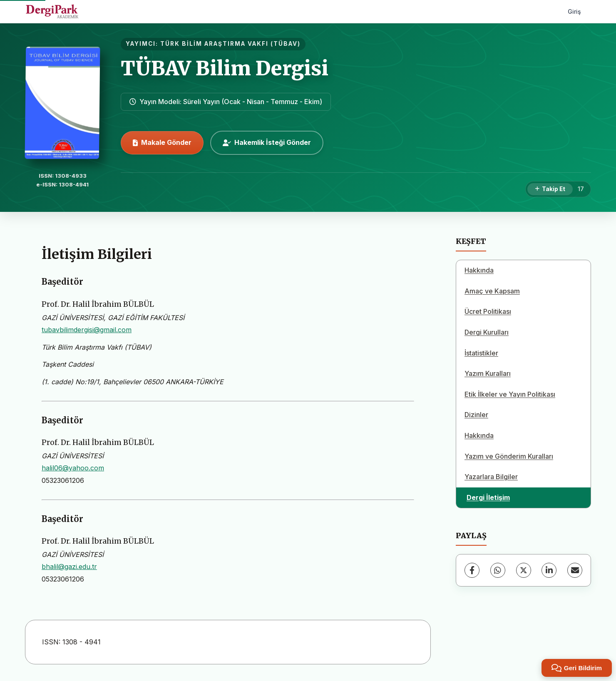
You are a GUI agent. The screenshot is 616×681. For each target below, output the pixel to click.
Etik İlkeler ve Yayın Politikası (510, 394)
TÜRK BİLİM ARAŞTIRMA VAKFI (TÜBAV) (230, 44)
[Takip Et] (550, 189)
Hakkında (479, 270)
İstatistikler (481, 353)
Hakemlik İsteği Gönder (267, 142)
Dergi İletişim (488, 497)
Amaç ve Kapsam (492, 291)
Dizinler (476, 415)
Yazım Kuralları (488, 373)
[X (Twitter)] (524, 570)
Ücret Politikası (488, 311)
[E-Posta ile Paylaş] (575, 570)
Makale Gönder (162, 142)
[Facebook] (472, 570)
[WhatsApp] (498, 570)
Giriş (574, 11)
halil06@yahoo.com (73, 468)
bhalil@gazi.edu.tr (69, 567)
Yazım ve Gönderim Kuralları (509, 456)
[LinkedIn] (549, 570)
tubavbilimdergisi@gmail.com (87, 330)
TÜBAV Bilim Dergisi (225, 68)
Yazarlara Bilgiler (491, 477)
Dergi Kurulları (487, 332)
